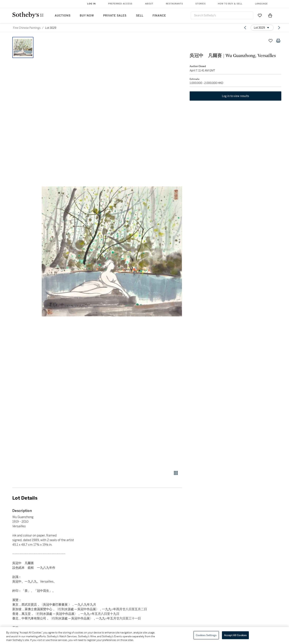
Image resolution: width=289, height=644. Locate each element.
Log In (91, 4)
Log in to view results (236, 96)
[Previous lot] (245, 28)
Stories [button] (201, 4)
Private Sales (115, 16)
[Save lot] (271, 41)
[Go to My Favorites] (260, 15)
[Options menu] (262, 28)
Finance (159, 16)
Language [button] (261, 4)
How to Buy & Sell (230, 4)
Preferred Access (120, 4)
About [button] (149, 4)
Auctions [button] (63, 16)
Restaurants (174, 4)
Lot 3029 (51, 28)
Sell (140, 16)
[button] (112, 251)
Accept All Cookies (235, 635)
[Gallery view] (176, 473)
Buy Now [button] (87, 16)
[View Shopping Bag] (270, 15)
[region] (144, 635)
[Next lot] (279, 28)
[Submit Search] (249, 15)
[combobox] (222, 15)
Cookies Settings (206, 635)
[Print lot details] (278, 41)
